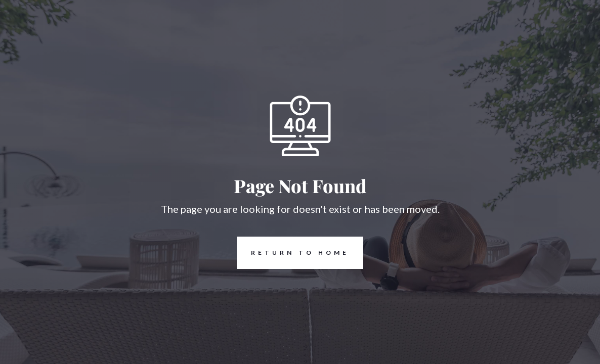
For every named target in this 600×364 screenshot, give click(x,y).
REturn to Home (293, 253)
